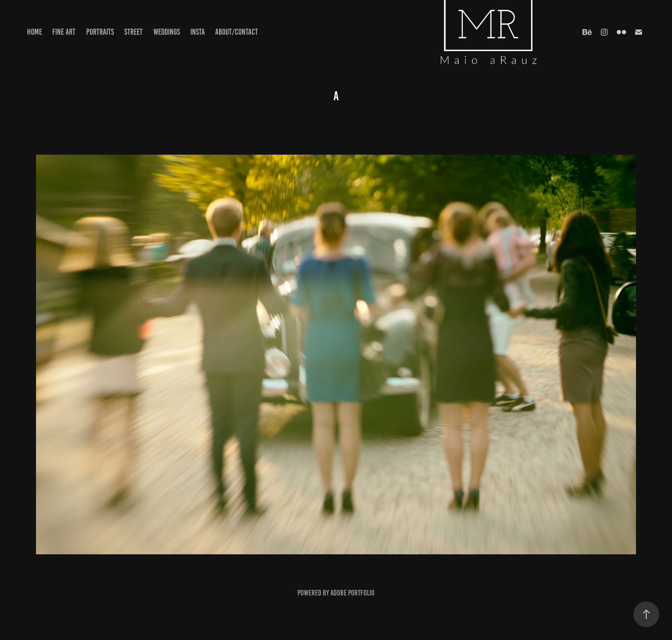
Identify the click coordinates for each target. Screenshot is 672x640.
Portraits (100, 32)
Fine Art (64, 32)
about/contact (237, 32)
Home (34, 32)
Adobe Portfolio (352, 593)
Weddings (167, 32)
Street (133, 32)
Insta (198, 32)
